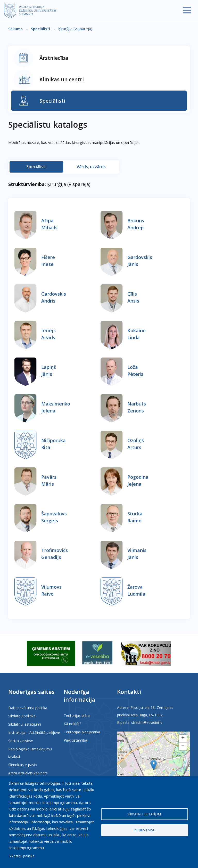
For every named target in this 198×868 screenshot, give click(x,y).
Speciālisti (40, 29)
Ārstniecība (54, 58)
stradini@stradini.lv (147, 722)
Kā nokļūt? (72, 724)
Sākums (15, 29)
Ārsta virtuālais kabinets (28, 773)
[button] (154, 765)
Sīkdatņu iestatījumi (25, 724)
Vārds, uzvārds (91, 167)
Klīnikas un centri (62, 79)
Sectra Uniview (20, 741)
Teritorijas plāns (77, 715)
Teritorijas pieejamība (82, 732)
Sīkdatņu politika (22, 716)
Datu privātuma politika (28, 708)
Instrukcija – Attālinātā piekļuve (34, 732)
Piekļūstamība (75, 740)
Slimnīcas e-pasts (23, 765)
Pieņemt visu (145, 830)
